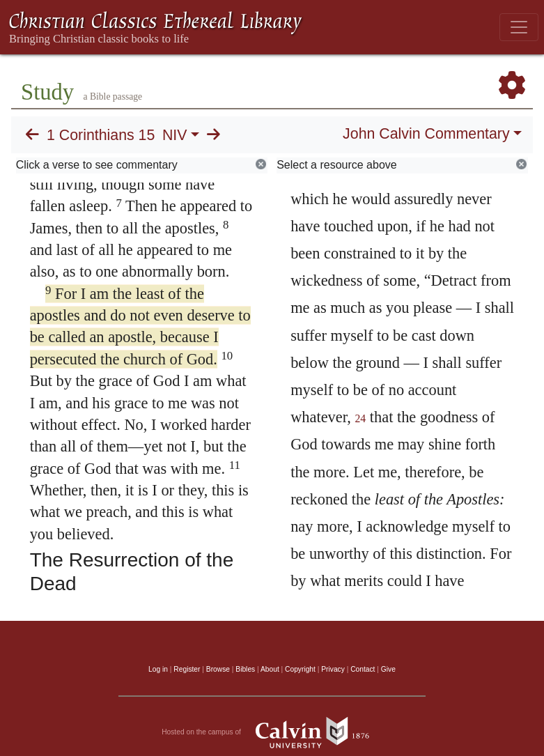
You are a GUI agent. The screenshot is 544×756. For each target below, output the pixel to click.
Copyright (300, 669)
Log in (158, 669)
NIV (175, 135)
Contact (363, 669)
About (270, 669)
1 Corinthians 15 (101, 135)
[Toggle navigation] (519, 27)
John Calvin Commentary (426, 134)
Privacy (333, 669)
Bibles (245, 669)
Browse (218, 669)
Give (388, 669)
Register (187, 669)
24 (361, 418)
